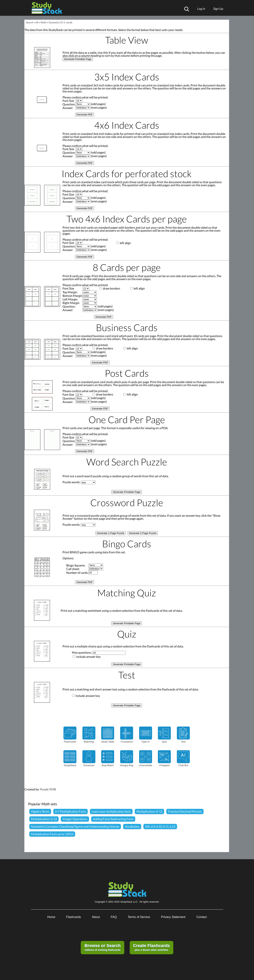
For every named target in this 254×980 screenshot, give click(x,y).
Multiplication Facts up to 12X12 (52, 834)
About (96, 917)
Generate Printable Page (78, 59)
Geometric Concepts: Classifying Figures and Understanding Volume (75, 826)
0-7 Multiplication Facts (70, 811)
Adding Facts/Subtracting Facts (113, 819)
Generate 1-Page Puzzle (111, 533)
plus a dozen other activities (151, 947)
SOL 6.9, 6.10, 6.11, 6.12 (160, 826)
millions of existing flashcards (103, 947)
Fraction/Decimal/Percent (185, 811)
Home (51, 917)
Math (43, 22)
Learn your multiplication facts (111, 811)
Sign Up (218, 9)
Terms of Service (139, 917)
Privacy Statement (173, 917)
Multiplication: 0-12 (149, 811)
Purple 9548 (48, 789)
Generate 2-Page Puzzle (143, 533)
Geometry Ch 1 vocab (60, 22)
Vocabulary (132, 826)
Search (30, 22)
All (37, 22)
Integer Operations (75, 819)
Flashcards (74, 917)
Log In (201, 9)
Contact (202, 917)
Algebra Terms (40, 811)
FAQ (114, 917)
